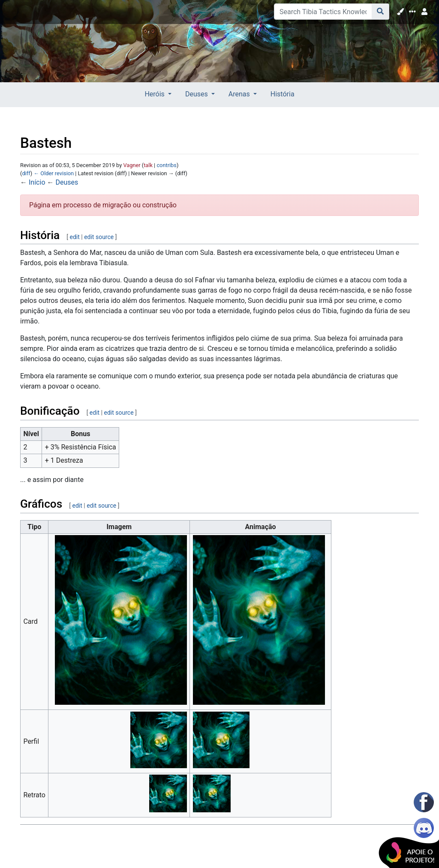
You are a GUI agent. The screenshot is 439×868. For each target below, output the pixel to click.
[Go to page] (380, 12)
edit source (99, 237)
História (283, 94)
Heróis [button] (155, 94)
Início (37, 182)
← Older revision (54, 173)
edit (74, 237)
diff (26, 173)
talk (148, 165)
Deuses (67, 182)
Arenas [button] (240, 94)
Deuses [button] (197, 94)
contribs (167, 165)
